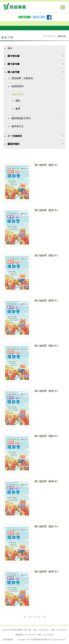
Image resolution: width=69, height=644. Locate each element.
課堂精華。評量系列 (22, 78)
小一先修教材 (15, 136)
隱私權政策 (8, 640)
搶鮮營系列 (18, 94)
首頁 (54, 36)
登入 (25, 17)
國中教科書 (14, 56)
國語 (18, 101)
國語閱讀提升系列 (21, 118)
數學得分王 (18, 126)
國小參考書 (14, 72)
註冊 (39, 17)
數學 (18, 109)
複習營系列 (18, 86)
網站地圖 (47, 36)
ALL (10, 48)
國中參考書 (14, 64)
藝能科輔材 (14, 144)
